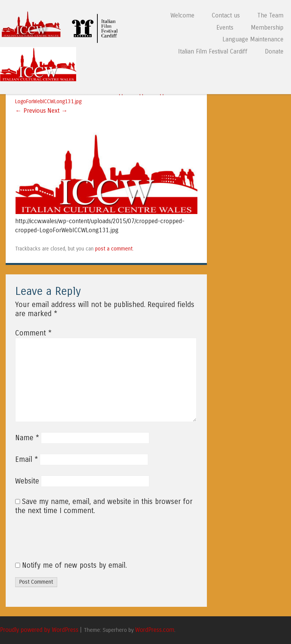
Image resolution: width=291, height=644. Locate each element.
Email (27, 460)
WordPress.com (155, 630)
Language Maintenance (253, 39)
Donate (274, 51)
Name (27, 438)
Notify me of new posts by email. (74, 565)
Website (27, 481)
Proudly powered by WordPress (39, 630)
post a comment (114, 249)
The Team (270, 15)
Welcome (182, 15)
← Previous (30, 111)
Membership (267, 28)
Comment (33, 333)
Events (225, 28)
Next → (57, 111)
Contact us (226, 15)
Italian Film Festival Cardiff (213, 51)
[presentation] (67, 542)
